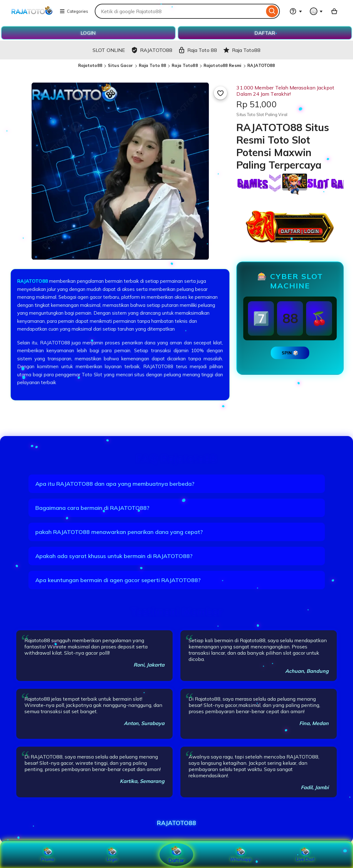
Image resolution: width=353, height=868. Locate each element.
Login (112, 855)
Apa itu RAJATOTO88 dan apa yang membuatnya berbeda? (115, 484)
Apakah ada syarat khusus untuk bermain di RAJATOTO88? (114, 556)
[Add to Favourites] (220, 93)
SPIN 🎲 (290, 353)
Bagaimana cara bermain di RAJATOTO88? (92, 508)
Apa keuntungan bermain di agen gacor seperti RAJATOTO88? (118, 580)
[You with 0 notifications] (316, 11)
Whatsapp (241, 855)
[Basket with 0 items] (334, 11)
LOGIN (88, 33)
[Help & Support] (296, 11)
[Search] (272, 11)
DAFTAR (265, 33)
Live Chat (305, 855)
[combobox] (180, 11)
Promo (48, 855)
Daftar (176, 854)
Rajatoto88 (90, 65)
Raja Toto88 (185, 65)
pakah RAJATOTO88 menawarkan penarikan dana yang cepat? (119, 532)
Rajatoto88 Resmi (223, 65)
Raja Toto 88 (153, 65)
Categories (74, 11)
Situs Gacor (120, 65)
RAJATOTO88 (261, 65)
